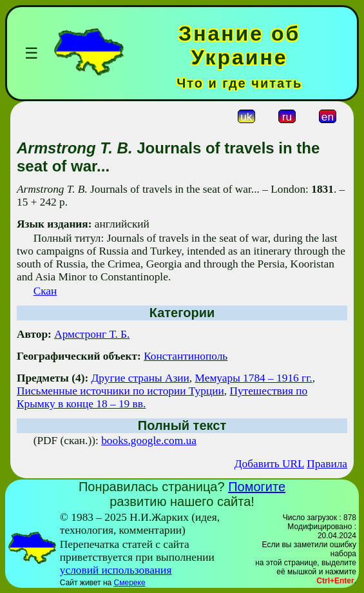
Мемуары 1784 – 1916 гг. (254, 378)
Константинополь (186, 356)
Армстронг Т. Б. (92, 334)
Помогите (257, 487)
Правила (327, 464)
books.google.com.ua (149, 441)
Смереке (130, 583)
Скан (45, 291)
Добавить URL (269, 464)
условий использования (116, 570)
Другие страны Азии (140, 378)
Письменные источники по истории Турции (120, 391)
